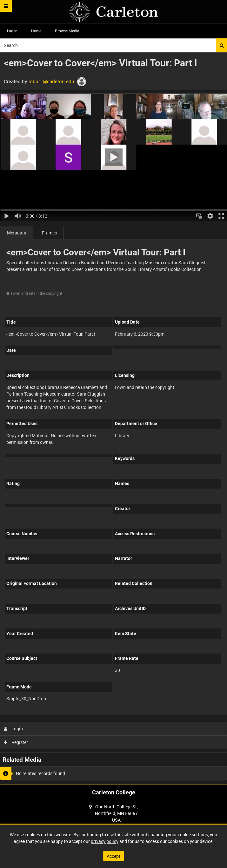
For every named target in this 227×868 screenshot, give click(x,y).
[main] (113, 418)
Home (36, 31)
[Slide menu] (6, 6)
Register (16, 742)
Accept (113, 856)
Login (13, 729)
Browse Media (67, 31)
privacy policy (105, 841)
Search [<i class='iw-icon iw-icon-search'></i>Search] (222, 45)
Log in (12, 31)
